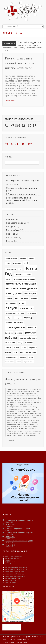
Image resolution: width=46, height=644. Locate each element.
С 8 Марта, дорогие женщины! (21, 194)
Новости (10, 219)
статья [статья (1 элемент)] (16, 348)
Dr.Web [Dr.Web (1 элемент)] (8, 264)
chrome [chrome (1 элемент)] (32, 259)
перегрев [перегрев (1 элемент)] (18, 318)
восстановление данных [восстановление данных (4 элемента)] (21, 288)
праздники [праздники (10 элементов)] (15, 327)
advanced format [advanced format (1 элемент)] (11, 259)
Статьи (10, 241)
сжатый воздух (19, 48)
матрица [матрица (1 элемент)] (34, 299)
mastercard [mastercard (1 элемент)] (17, 264)
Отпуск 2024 (10, 537)
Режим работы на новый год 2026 (22, 181)
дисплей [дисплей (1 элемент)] (9, 299)
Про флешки (12, 237)
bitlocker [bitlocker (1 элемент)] (23, 259)
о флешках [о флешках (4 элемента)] (27, 308)
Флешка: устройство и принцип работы (21, 189)
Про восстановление (16, 223)
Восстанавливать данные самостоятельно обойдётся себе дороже (22, 200)
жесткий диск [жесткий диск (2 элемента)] (21, 298)
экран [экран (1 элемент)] (19, 362)
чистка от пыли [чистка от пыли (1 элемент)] (11, 357)
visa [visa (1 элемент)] (20, 269)
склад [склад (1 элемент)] (20, 343)
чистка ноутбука (31, 48)
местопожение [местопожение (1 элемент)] (11, 303)
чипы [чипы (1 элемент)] (16, 353)
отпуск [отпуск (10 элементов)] (11, 308)
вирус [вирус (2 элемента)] (8, 279)
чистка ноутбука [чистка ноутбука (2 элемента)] (28, 352)
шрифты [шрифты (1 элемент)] (23, 357)
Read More (10, 100)
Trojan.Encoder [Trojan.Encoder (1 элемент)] (11, 269)
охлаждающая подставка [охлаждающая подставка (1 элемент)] (15, 313)
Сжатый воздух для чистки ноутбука (29, 44)
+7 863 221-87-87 (23, 125)
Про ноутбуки (13, 230)
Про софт (11, 234)
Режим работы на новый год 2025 (19, 533)
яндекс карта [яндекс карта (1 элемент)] (28, 362)
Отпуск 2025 (12, 184)
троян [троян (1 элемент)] (24, 348)
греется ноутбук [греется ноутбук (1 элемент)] (30, 294)
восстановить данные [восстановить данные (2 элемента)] (24, 279)
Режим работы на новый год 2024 (19, 541)
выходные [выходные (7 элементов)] (14, 293)
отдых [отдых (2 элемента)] (22, 303)
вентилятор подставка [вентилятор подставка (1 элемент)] (23, 275)
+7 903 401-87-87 (10, 562)
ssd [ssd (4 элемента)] (26, 263)
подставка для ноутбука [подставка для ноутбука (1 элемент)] (15, 323)
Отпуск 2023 (10, 545)
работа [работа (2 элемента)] (19, 333)
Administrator (7, 48)
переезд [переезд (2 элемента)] (28, 318)
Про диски (11, 227)
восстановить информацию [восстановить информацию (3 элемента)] (21, 284)
